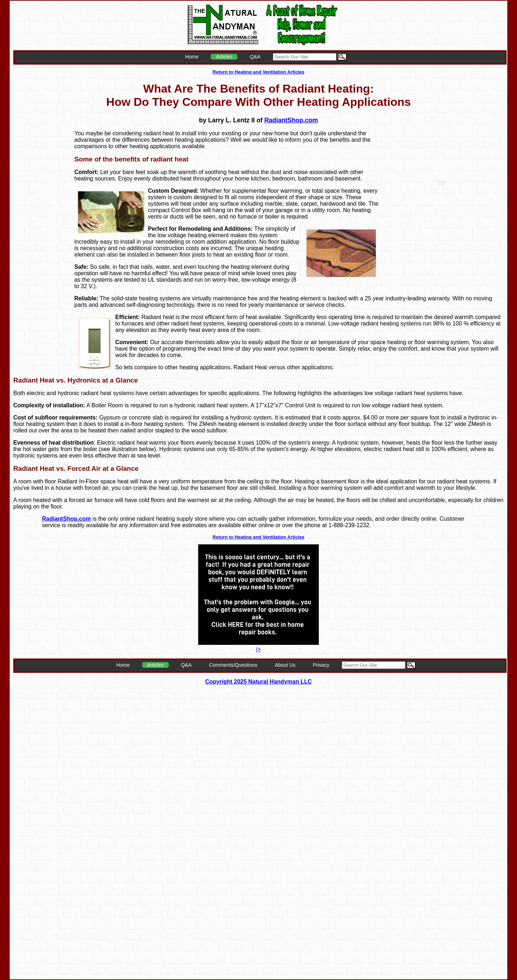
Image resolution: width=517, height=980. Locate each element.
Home (192, 57)
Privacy (321, 665)
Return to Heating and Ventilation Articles (258, 72)
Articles (224, 57)
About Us (285, 665)
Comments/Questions (233, 665)
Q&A (255, 57)
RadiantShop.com (291, 120)
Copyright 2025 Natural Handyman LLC (259, 682)
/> (258, 646)
